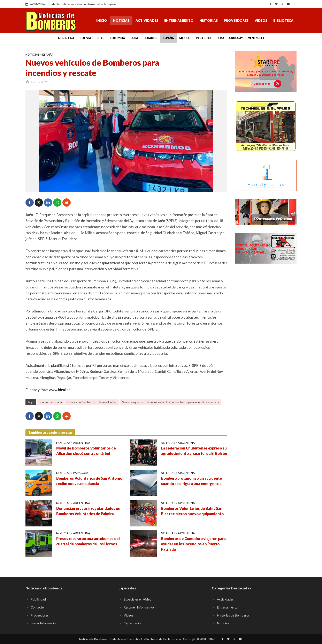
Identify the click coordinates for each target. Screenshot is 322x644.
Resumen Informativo (139, 607)
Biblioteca (283, 20)
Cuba (134, 38)
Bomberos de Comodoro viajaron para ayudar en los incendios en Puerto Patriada (193, 544)
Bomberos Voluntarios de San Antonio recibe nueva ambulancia (89, 481)
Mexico (185, 38)
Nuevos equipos (132, 402)
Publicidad (38, 599)
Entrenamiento (179, 20)
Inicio (102, 20)
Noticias (121, 20)
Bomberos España (50, 402)
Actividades (147, 20)
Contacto (37, 607)
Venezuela (256, 38)
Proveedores (236, 20)
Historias (209, 20)
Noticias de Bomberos (81, 402)
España (168, 38)
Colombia (117, 38)
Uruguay (236, 38)
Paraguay (204, 38)
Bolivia (85, 38)
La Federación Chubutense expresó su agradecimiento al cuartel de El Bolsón (194, 451)
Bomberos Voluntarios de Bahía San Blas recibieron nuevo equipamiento (192, 511)
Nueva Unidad (108, 402)
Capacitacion (133, 623)
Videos (261, 20)
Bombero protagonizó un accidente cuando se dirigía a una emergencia (191, 481)
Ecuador (151, 38)
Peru (220, 38)
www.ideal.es (60, 390)
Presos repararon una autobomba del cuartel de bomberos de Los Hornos (88, 541)
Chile (100, 38)
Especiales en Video (137, 599)
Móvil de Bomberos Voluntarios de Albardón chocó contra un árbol (86, 451)
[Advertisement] (266, 333)
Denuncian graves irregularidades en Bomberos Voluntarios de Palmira (88, 511)
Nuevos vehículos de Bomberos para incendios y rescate (183, 402)
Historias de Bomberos (233, 615)
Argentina (66, 38)
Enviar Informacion (44, 623)
